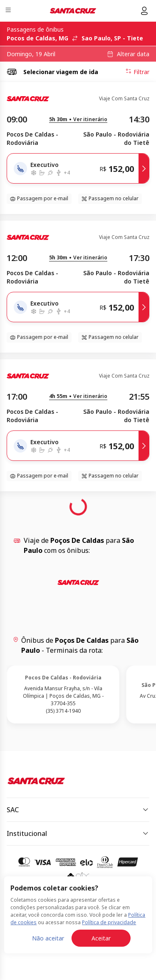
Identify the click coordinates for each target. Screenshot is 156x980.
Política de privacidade (109, 922)
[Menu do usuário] (144, 11)
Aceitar (101, 938)
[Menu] (9, 11)
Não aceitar (48, 938)
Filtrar (137, 72)
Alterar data (133, 54)
